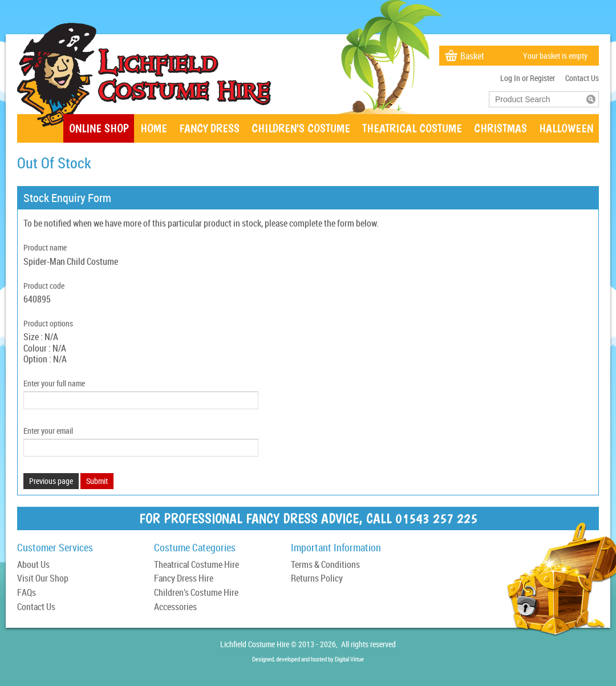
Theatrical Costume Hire (196, 565)
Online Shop (99, 128)
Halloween (566, 128)
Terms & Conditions (325, 565)
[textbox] (538, 99)
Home (154, 128)
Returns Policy (317, 579)
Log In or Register (528, 78)
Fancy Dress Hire (184, 579)
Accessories (175, 608)
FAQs (27, 593)
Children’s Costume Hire (196, 593)
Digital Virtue (349, 659)
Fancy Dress (209, 128)
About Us (33, 565)
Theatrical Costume (412, 128)
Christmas (501, 128)
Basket (472, 56)
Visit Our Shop (43, 579)
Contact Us (582, 78)
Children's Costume (301, 128)
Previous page (51, 481)
